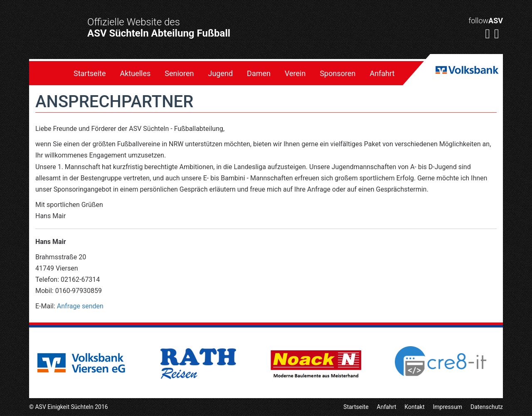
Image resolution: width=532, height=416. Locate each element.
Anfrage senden (80, 306)
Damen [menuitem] (259, 73)
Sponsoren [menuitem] (337, 73)
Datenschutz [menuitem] (487, 407)
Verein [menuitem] (295, 73)
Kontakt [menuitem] (414, 407)
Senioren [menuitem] (179, 73)
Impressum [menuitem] (448, 407)
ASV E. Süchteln (52, 41)
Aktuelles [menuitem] (135, 73)
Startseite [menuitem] (90, 73)
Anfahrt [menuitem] (382, 73)
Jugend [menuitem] (221, 73)
